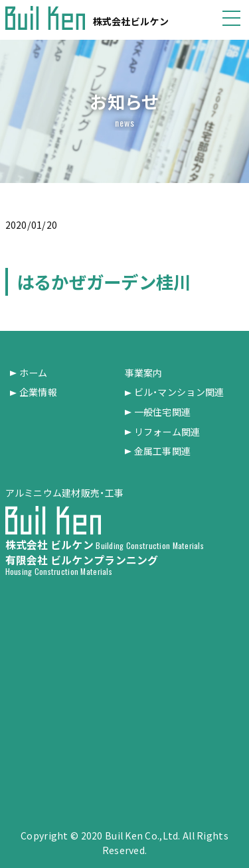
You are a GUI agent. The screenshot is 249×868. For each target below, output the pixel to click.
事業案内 (144, 373)
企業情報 (38, 392)
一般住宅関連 (163, 412)
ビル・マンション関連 (179, 392)
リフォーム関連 (167, 432)
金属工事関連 (163, 451)
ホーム (34, 373)
